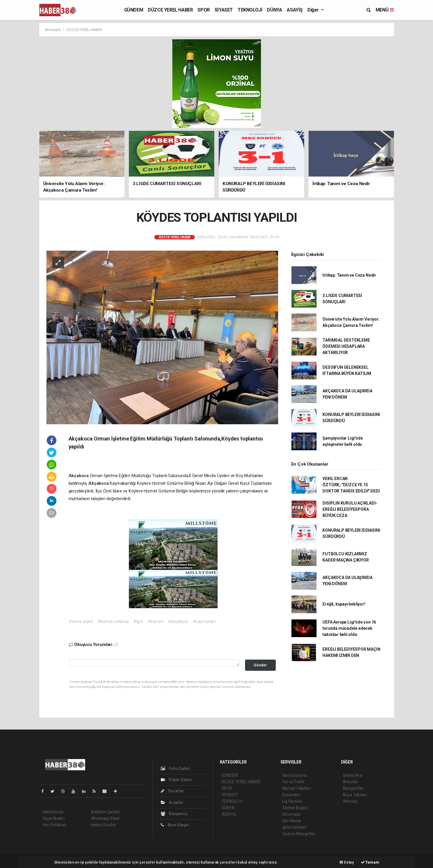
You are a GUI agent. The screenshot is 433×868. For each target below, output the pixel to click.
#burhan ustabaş (113, 621)
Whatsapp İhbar (105, 818)
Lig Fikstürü (292, 801)
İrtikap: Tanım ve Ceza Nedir (349, 275)
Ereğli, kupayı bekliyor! (344, 604)
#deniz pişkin (81, 621)
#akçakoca (178, 621)
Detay (347, 862)
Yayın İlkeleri (53, 818)
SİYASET (224, 10)
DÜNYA (274, 10)
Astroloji (350, 801)
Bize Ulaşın (175, 825)
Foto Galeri (176, 769)
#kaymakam (204, 621)
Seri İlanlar (292, 821)
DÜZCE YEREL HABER (170, 10)
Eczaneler (291, 795)
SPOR (203, 10)
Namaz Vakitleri (297, 788)
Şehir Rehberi (294, 827)
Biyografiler (353, 788)
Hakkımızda (53, 812)
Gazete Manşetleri (299, 834)
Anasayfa (53, 30)
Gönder (260, 665)
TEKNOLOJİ (250, 10)
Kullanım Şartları (106, 812)
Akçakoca (79, 476)
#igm (138, 621)
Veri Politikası (54, 825)
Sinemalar (292, 814)
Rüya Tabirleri (355, 795)
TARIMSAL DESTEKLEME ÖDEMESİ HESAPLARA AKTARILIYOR (346, 346)
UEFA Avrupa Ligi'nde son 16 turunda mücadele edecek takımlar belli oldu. (349, 628)
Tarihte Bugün (295, 808)
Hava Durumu (295, 775)
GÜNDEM (134, 10)
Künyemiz (174, 814)
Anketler (351, 782)
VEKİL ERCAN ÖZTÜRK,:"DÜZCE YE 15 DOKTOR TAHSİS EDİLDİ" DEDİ (351, 485)
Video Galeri (176, 780)
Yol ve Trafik (293, 782)
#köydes (155, 621)
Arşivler (172, 802)
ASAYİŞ (295, 10)
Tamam (370, 862)
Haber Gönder (104, 825)
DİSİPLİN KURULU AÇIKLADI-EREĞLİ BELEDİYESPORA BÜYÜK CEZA (350, 509)
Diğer (314, 10)
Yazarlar (172, 791)
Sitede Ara (352, 775)
